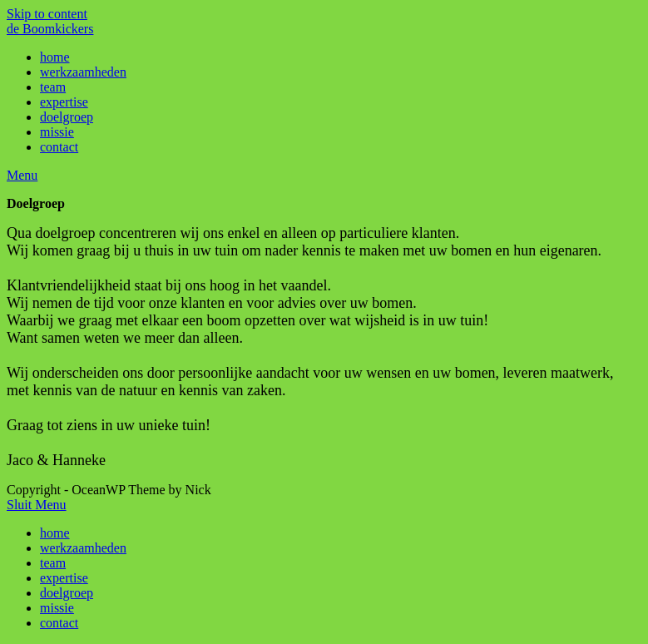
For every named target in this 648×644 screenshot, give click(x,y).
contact (59, 623)
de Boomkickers (50, 29)
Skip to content (47, 14)
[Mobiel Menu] (22, 175)
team (53, 563)
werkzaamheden (83, 548)
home (55, 533)
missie (57, 608)
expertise (64, 578)
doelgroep (67, 593)
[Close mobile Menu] (37, 505)
